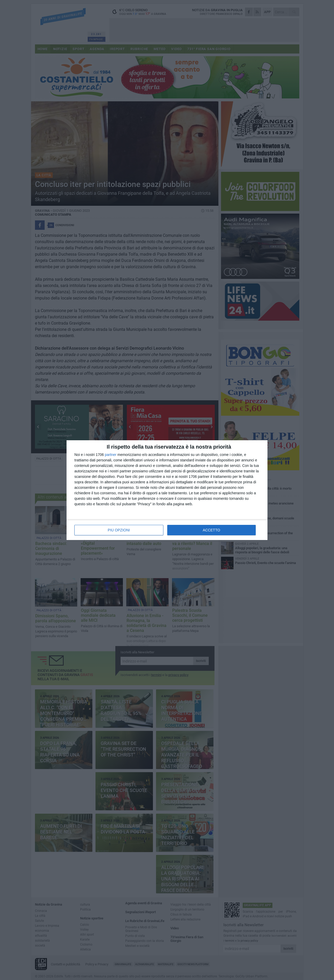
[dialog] (167, 490)
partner (111, 455)
